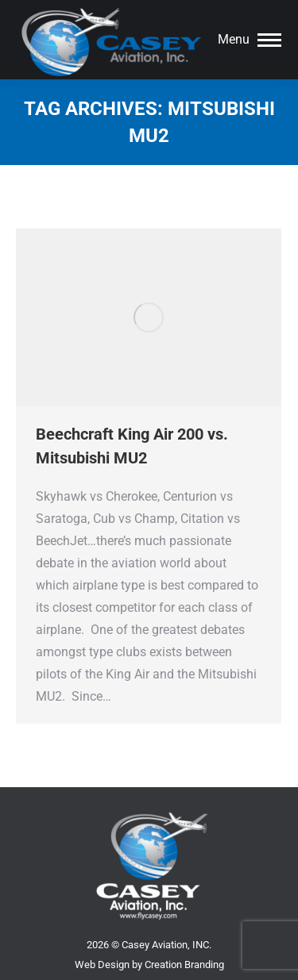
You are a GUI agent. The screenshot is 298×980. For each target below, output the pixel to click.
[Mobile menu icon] (250, 40)
